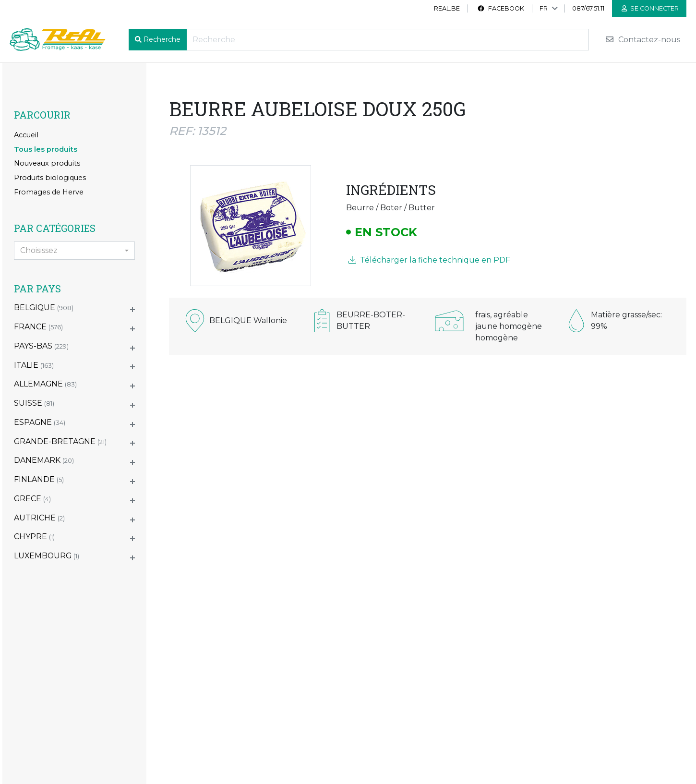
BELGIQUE (44, 308)
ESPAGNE (40, 422)
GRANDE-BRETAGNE (60, 441)
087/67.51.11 (588, 8)
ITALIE (34, 365)
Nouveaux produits (47, 163)
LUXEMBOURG (47, 556)
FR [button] (544, 8)
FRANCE (38, 327)
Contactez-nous (642, 40)
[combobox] (74, 251)
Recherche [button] (162, 39)
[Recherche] (388, 40)
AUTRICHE (39, 518)
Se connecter (650, 8)
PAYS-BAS (41, 346)
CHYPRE (34, 537)
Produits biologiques (50, 178)
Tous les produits (46, 149)
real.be (447, 8)
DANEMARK (44, 460)
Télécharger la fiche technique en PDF (429, 260)
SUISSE (34, 403)
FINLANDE (39, 479)
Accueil (26, 135)
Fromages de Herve (49, 192)
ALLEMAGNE (45, 384)
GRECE (32, 499)
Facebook (501, 8)
